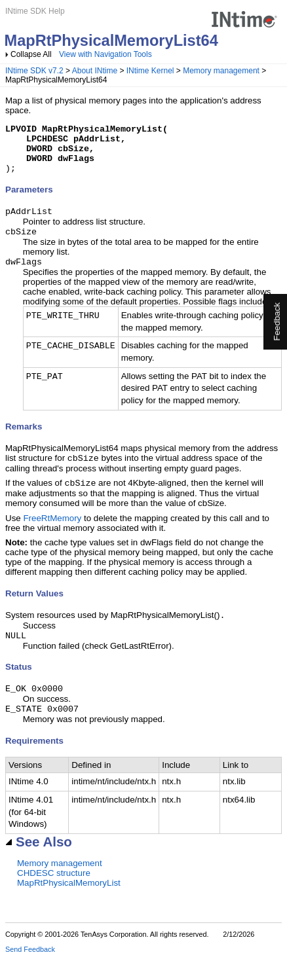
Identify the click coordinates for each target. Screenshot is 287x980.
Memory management (221, 71)
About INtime (95, 71)
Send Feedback (30, 971)
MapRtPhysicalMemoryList (69, 904)
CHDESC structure (54, 895)
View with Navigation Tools (105, 54)
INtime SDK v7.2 (34, 71)
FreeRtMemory (52, 535)
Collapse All (31, 54)
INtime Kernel (150, 71)
